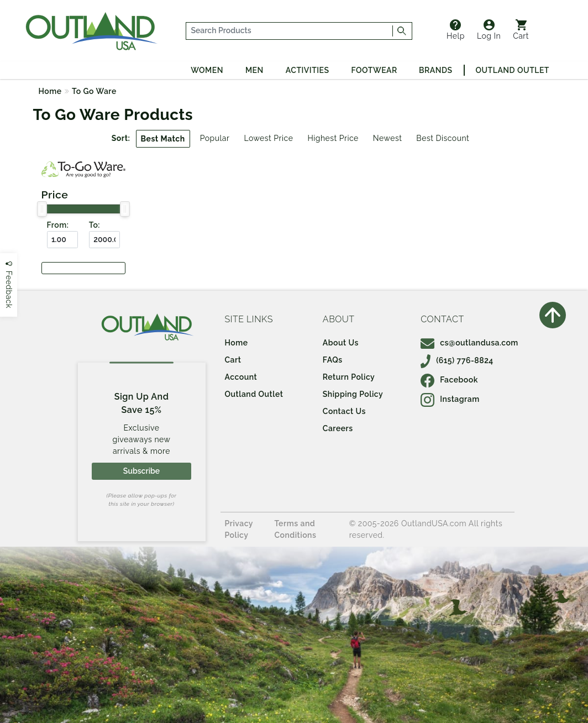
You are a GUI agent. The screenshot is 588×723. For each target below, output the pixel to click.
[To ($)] (104, 240)
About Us (341, 343)
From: (58, 225)
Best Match (163, 139)
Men (254, 70)
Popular (215, 138)
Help (456, 30)
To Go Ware (94, 91)
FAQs (333, 360)
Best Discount (443, 138)
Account (241, 377)
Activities (308, 70)
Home (50, 91)
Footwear (374, 70)
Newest (388, 138)
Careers (338, 428)
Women (207, 70)
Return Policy (349, 377)
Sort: (121, 138)
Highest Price (333, 138)
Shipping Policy (353, 394)
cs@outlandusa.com (469, 343)
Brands (435, 70)
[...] (290, 31)
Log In (489, 30)
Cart (521, 30)
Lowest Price (268, 138)
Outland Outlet (513, 70)
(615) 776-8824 (457, 360)
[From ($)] (62, 240)
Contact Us (344, 411)
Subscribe (141, 471)
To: (95, 225)
